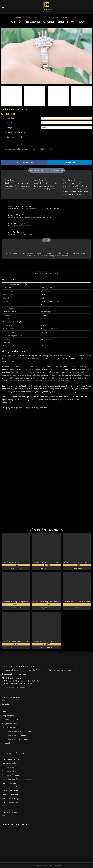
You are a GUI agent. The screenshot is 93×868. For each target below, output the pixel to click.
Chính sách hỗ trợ (10, 759)
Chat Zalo (69, 162)
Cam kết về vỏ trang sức (12, 799)
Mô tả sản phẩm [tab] (41, 274)
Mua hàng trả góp (9, 783)
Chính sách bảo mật (10, 795)
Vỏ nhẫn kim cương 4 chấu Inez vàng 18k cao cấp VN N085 (55, 602)
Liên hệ (5, 712)
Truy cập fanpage (24, 162)
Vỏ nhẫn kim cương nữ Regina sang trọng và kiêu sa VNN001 (25, 602)
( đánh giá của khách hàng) (21, 109)
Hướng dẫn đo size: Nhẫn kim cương (16, 731)
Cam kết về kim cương (11, 802)
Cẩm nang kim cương (10, 727)
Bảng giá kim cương (10, 723)
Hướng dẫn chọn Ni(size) (16, 137)
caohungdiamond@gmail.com (15, 674)
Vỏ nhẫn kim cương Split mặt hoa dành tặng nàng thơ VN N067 (26, 641)
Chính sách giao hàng (10, 767)
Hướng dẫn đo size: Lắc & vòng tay (16, 739)
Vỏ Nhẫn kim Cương (51, 17)
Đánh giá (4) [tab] (54, 274)
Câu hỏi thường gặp (10, 719)
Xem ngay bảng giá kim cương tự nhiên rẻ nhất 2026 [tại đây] (27, 149)
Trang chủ (20, 17)
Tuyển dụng (6, 708)
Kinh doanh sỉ (7, 743)
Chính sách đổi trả (9, 771)
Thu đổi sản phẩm (9, 763)
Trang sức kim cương (34, 17)
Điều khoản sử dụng (10, 791)
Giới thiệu (5, 704)
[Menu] (3, 7)
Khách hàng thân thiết (11, 787)
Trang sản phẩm (8, 716)
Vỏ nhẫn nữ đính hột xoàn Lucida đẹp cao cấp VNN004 (23, 562)
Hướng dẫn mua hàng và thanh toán (16, 779)
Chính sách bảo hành (10, 775)
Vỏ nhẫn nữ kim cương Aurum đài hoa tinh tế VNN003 (53, 562)
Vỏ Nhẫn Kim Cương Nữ (69, 17)
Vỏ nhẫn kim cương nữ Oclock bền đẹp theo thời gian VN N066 (57, 641)
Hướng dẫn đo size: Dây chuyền (15, 735)
